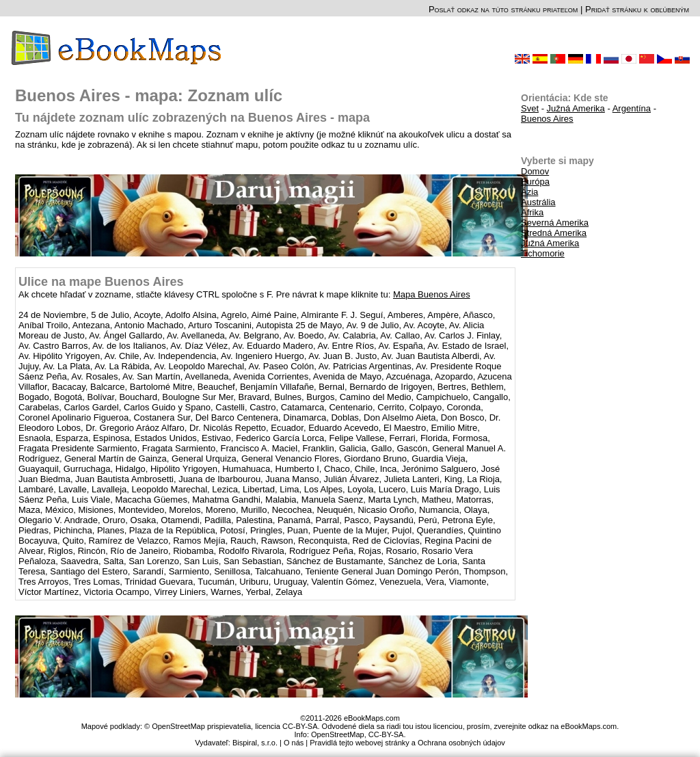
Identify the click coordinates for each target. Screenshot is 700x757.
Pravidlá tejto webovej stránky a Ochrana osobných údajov (407, 743)
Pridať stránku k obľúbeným (637, 9)
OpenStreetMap (338, 734)
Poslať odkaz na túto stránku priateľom (503, 9)
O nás (294, 743)
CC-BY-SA (386, 734)
